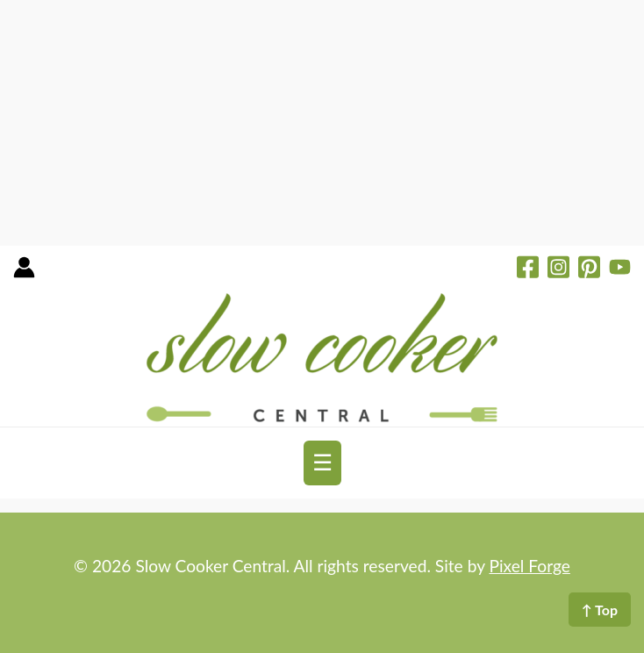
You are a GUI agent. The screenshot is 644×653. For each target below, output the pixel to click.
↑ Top (600, 610)
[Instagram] (558, 269)
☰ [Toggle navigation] (322, 463)
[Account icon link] (24, 273)
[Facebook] (528, 269)
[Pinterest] (589, 269)
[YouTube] (620, 269)
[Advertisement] (322, 123)
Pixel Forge (530, 566)
